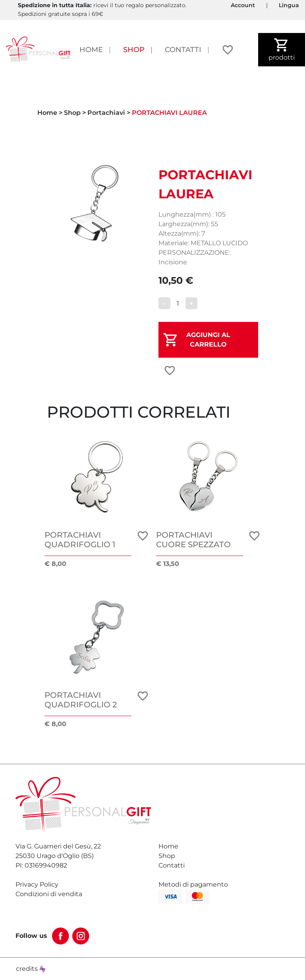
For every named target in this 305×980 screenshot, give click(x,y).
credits (31, 969)
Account (243, 5)
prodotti (282, 49)
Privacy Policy (37, 884)
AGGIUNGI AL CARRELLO (208, 340)
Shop (134, 49)
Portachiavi (106, 113)
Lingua (289, 5)
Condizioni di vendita (49, 894)
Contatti (183, 49)
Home (91, 49)
